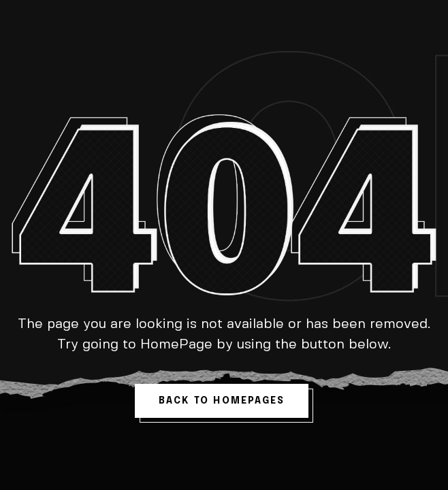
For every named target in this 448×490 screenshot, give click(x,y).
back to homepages (222, 401)
